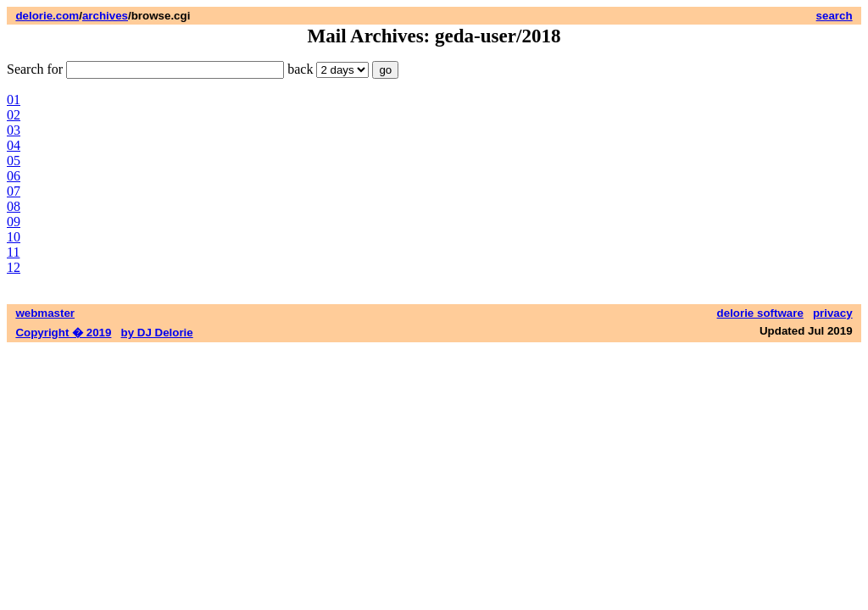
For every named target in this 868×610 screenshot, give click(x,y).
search (835, 16)
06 (14, 176)
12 (14, 267)
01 (14, 100)
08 (14, 206)
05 (14, 161)
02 (14, 115)
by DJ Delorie (157, 333)
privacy (833, 313)
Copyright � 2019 (63, 333)
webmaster (45, 313)
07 (14, 191)
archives (105, 16)
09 (14, 222)
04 (14, 145)
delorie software (760, 313)
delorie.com (47, 16)
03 (14, 130)
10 (14, 237)
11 (13, 252)
